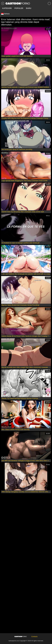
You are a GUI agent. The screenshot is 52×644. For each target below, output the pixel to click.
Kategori (7, 8)
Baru (29, 8)
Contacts (34, 637)
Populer (19, 8)
